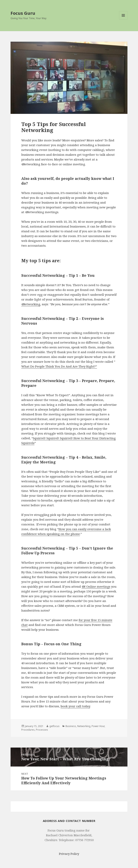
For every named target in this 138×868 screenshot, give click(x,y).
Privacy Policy (69, 854)
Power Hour (98, 726)
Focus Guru (23, 13)
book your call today (75, 706)
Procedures (28, 730)
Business (71, 726)
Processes (42, 730)
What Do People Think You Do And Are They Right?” (59, 366)
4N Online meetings (96, 586)
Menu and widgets (123, 19)
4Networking (31, 304)
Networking (84, 726)
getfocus (54, 726)
